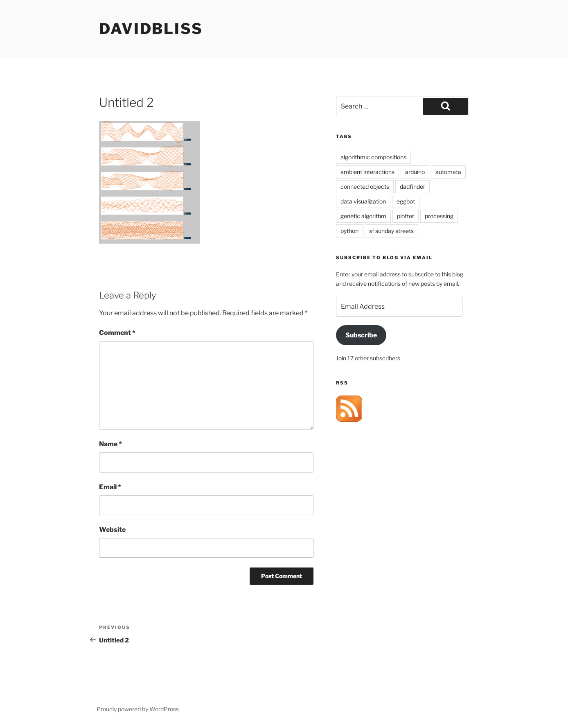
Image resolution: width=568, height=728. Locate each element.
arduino (415, 172)
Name (110, 444)
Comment (117, 333)
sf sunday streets (391, 231)
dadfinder (412, 187)
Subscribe (361, 335)
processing (439, 216)
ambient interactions (367, 172)
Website (112, 530)
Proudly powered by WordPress (138, 709)
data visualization (363, 201)
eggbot (406, 201)
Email (110, 487)
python (349, 231)
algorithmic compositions (373, 157)
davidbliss (151, 29)
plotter (406, 216)
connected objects (365, 187)
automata (448, 172)
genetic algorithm (363, 216)
